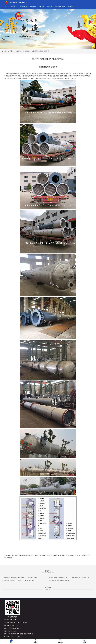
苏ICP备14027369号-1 (15, 637)
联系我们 (71, 7)
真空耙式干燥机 (31, 581)
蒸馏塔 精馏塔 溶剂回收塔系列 (58, 578)
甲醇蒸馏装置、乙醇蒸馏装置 (81, 578)
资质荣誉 (49, 7)
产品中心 (11, 51)
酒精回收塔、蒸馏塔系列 (23, 51)
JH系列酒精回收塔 (32, 578)
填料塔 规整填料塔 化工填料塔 (13, 581)
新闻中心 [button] (33, 7)
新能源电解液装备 (60, 7)
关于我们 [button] (14, 7)
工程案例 (41, 7)
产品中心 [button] (23, 7)
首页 (7, 7)
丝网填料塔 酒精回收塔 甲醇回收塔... (14, 578)
